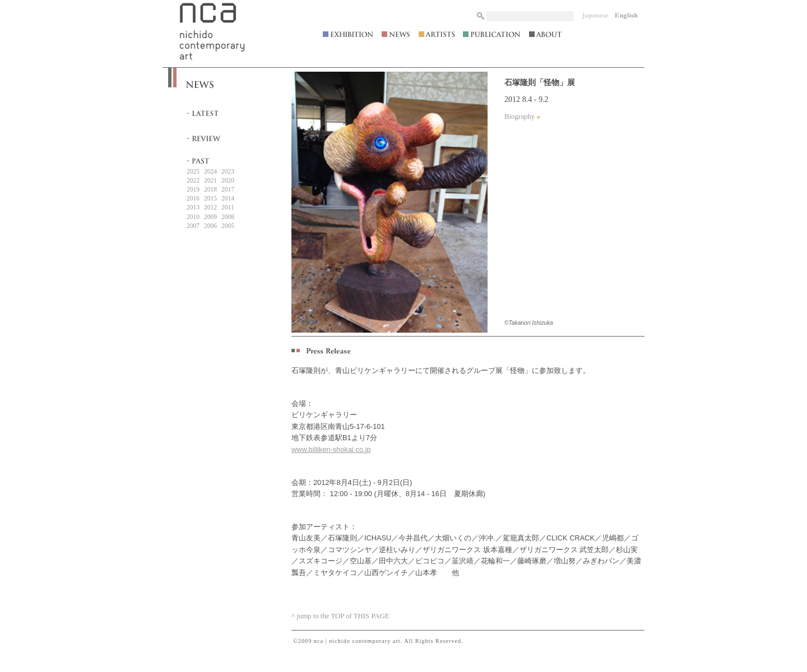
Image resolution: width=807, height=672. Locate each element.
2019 (193, 189)
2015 (210, 198)
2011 (228, 207)
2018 (210, 189)
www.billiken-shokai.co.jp (331, 449)
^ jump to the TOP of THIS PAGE (340, 616)
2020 (228, 180)
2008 (228, 217)
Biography (520, 116)
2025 (193, 171)
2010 (193, 217)
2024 (210, 171)
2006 (210, 226)
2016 (193, 198)
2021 (210, 180)
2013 (193, 207)
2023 (228, 171)
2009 (210, 217)
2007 (193, 226)
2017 (228, 189)
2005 (228, 226)
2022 (193, 180)
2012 (210, 207)
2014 (228, 198)
